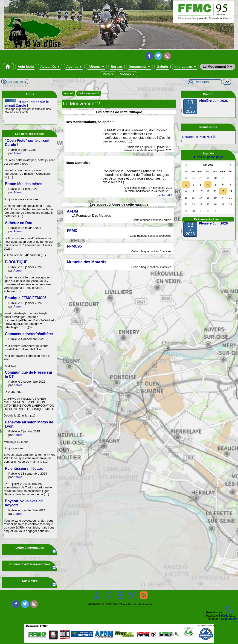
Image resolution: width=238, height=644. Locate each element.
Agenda (74, 67)
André (165, 195)
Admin (18, 153)
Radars (108, 74)
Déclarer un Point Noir (197, 137)
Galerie (162, 67)
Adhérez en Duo (19, 223)
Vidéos (127, 74)
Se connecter (17, 82)
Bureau (116, 67)
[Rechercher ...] (205, 82)
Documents (139, 67)
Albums (96, 67)
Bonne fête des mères (23, 184)
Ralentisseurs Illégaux (24, 468)
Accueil (69, 93)
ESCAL (223, 616)
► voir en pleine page (208, 157)
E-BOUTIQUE (16, 262)
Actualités (50, 67)
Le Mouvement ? (218, 67)
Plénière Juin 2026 (213, 101)
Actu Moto (26, 67)
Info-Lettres (185, 67)
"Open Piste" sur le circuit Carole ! (27, 104)
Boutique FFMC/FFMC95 (26, 298)
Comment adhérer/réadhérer (29, 334)
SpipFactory (229, 619)
